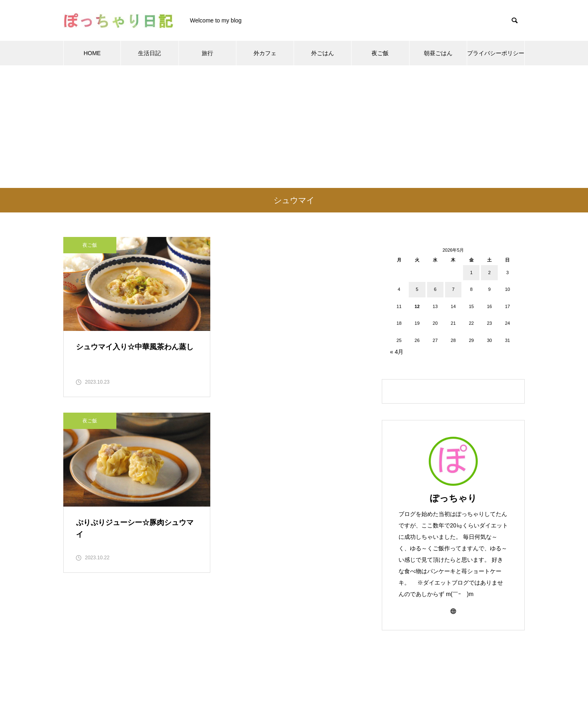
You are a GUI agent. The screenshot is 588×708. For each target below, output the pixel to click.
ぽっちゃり (453, 498)
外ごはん (323, 53)
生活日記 (149, 53)
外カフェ (265, 53)
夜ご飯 (380, 53)
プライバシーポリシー (496, 53)
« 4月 (397, 352)
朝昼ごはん (438, 53)
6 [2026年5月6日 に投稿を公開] (435, 289)
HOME (92, 53)
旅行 (207, 53)
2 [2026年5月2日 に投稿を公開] (489, 272)
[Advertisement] (294, 127)
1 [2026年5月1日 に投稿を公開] (471, 272)
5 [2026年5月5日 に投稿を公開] (417, 289)
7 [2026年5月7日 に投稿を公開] (453, 289)
